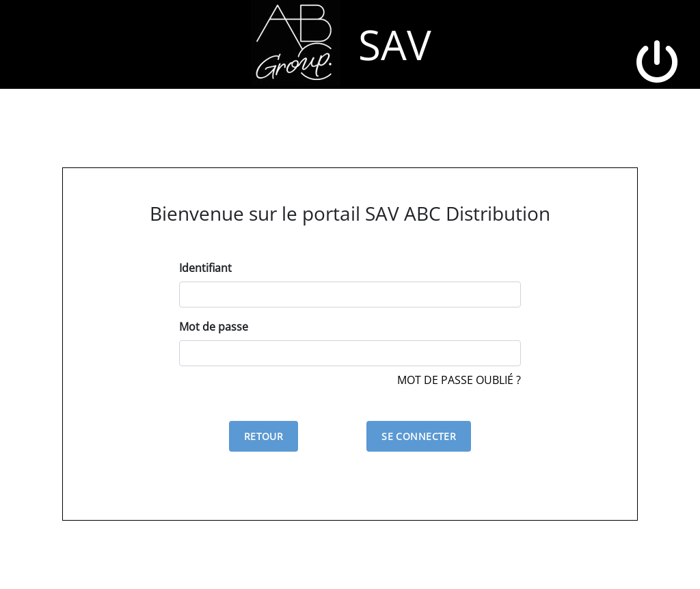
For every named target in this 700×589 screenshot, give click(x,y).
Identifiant (205, 268)
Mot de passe (214, 327)
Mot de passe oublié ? (459, 380)
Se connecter (419, 436)
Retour (264, 436)
